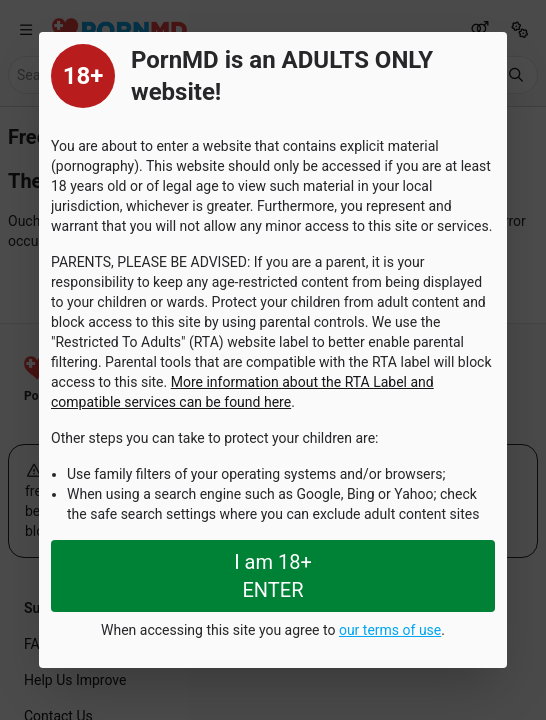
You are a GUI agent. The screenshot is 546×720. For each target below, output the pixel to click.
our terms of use (390, 630)
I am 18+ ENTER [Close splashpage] (273, 576)
